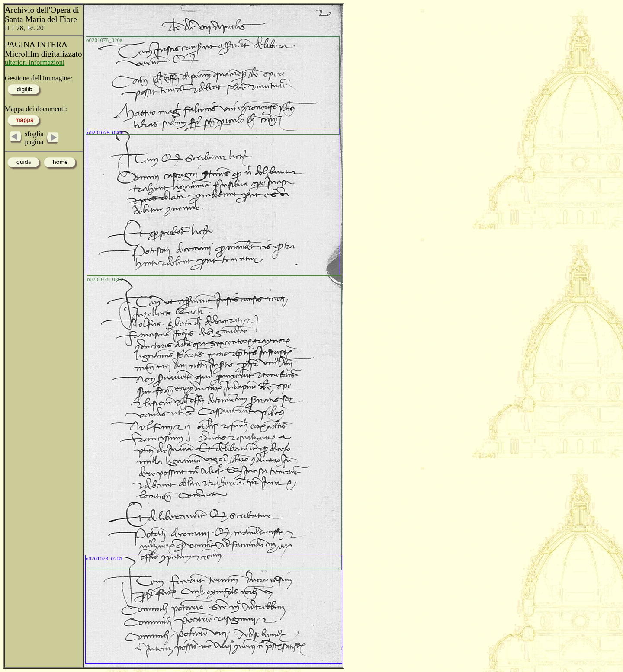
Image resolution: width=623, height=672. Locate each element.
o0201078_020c (105, 279)
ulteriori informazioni (35, 62)
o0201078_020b (105, 133)
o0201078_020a (104, 40)
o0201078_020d (104, 558)
